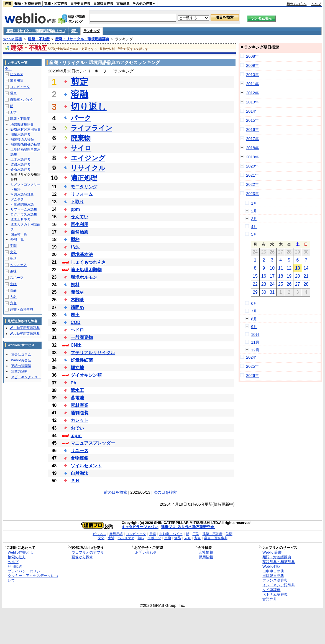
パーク (81, 118)
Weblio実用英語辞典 (25, 334)
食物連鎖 (80, 458)
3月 (254, 219)
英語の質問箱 (21, 366)
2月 (254, 211)
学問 (13, 246)
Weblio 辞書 (13, 39)
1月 (254, 203)
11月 (255, 342)
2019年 (252, 157)
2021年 (252, 175)
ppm (75, 209)
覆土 (75, 315)
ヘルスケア (18, 265)
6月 (254, 303)
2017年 (252, 139)
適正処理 (84, 178)
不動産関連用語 (22, 204)
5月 (254, 234)
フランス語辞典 (275, 580)
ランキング (92, 31)
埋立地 (77, 368)
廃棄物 (81, 138)
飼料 (75, 285)
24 (272, 284)
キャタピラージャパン (140, 527)
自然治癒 (80, 232)
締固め (77, 307)
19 (289, 276)
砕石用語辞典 (21, 169)
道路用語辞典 (21, 164)
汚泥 (75, 247)
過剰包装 (80, 413)
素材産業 (80, 405)
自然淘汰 (80, 473)
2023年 (252, 194)
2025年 (252, 366)
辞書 (8, 4)
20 (298, 276)
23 (264, 284)
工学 (13, 112)
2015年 (252, 120)
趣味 (13, 271)
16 (264, 276)
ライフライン (91, 128)
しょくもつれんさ (88, 262)
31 (272, 292)
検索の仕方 (17, 557)
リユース (80, 451)
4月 (254, 227)
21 (306, 276)
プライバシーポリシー (26, 571)
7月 (254, 311)
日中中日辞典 (80, 4)
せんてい (80, 217)
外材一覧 (17, 239)
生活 (13, 258)
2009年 (252, 65)
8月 (254, 319)
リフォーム (82, 194)
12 (289, 268)
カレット (80, 420)
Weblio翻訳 (271, 566)
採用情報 (206, 557)
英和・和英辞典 (56, 4)
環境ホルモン (84, 277)
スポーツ (17, 278)
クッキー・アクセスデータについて (33, 578)
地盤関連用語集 (22, 125)
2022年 (252, 184)
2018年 (252, 148)
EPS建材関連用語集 (25, 130)
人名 (13, 297)
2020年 (252, 166)
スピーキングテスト (26, 377)
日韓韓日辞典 (103, 4)
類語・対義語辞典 (28, 4)
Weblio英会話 (21, 360)
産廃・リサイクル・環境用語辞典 (82, 39)
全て (8, 69)
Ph (73, 383)
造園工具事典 (21, 219)
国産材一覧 (19, 234)
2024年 (252, 357)
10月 (255, 334)
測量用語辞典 (21, 135)
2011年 (252, 84)
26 (289, 284)
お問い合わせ (146, 552)
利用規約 (15, 566)
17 (272, 276)
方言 (13, 303)
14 (306, 268)
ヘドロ (77, 330)
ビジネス (17, 74)
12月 (255, 350)
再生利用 (80, 225)
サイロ (81, 148)
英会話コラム (21, 354)
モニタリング (84, 187)
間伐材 (77, 292)
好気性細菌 (82, 360)
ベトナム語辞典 (275, 594)
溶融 (80, 94)
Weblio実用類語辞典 (25, 328)
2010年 (252, 75)
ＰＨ (75, 481)
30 (264, 292)
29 (255, 292)
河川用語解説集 (22, 194)
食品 (13, 290)
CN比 (76, 345)
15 (255, 276)
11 (281, 268)
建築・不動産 (39, 39)
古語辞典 (123, 4)
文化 (13, 252)
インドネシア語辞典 (279, 585)
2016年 (252, 130)
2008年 (252, 56)
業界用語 (17, 80)
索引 (74, 31)
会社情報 (206, 552)
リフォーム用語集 (24, 209)
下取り (77, 202)
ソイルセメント (86, 466)
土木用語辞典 (21, 159)
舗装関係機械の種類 (25, 144)
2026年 (252, 376)
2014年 (252, 111)
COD (76, 322)
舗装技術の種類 (22, 140)
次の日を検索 (165, 492)
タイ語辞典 (271, 590)
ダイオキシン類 (86, 375)
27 (298, 284)
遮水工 (77, 390)
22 (255, 284)
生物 (13, 284)
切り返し (89, 107)
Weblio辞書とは (20, 552)
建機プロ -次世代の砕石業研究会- (188, 527)
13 (298, 268)
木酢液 (77, 300)
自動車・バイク (22, 100)
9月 (254, 327)
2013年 (252, 102)
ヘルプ (316, 4)
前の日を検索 (116, 492)
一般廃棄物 (82, 337)
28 (306, 284)
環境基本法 (82, 254)
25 (281, 284)
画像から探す (82, 557)
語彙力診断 (19, 371)
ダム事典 (17, 199)
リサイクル (88, 168)
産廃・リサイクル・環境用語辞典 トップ (36, 31)
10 (272, 268)
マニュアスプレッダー (93, 443)
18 (281, 276)
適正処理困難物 (86, 270)
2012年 (252, 93)
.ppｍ (76, 436)
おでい (77, 428)
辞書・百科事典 (22, 310)
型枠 (75, 239)
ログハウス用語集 (24, 214)
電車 (13, 93)
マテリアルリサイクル (93, 353)
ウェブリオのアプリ (88, 552)
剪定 (80, 82)
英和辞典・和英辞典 (279, 562)
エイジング (88, 158)
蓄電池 (77, 398)
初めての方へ (296, 4)
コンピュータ (20, 87)
